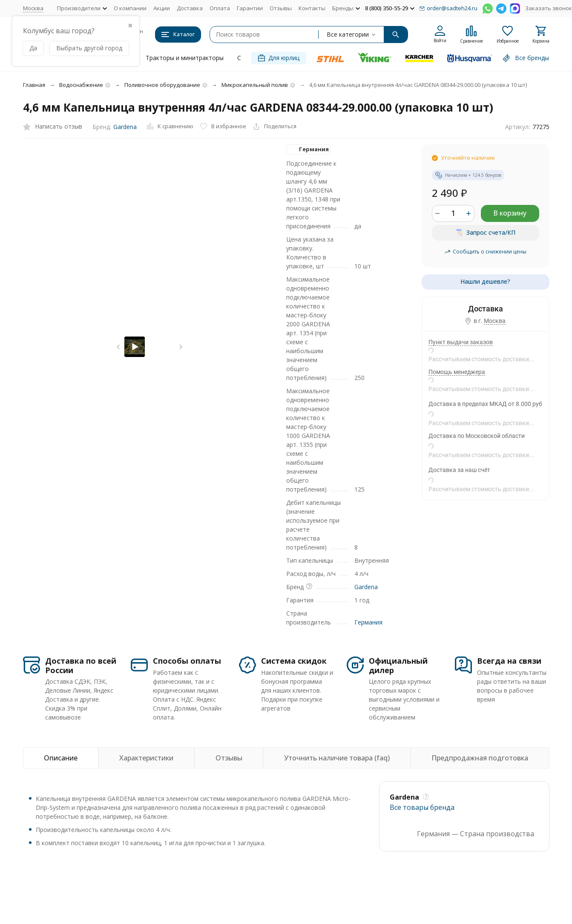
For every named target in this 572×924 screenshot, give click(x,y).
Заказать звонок (549, 8)
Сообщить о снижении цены (485, 252)
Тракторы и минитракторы (185, 58)
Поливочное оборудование (162, 85)
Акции (162, 8)
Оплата (220, 8)
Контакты (312, 8)
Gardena (125, 127)
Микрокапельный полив (255, 85)
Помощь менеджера (457, 372)
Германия (368, 622)
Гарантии (250, 8)
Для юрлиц (279, 58)
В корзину (510, 213)
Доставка (190, 8)
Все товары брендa (422, 807)
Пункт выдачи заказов (461, 342)
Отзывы (281, 8)
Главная (34, 85)
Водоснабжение (81, 85)
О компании (130, 8)
